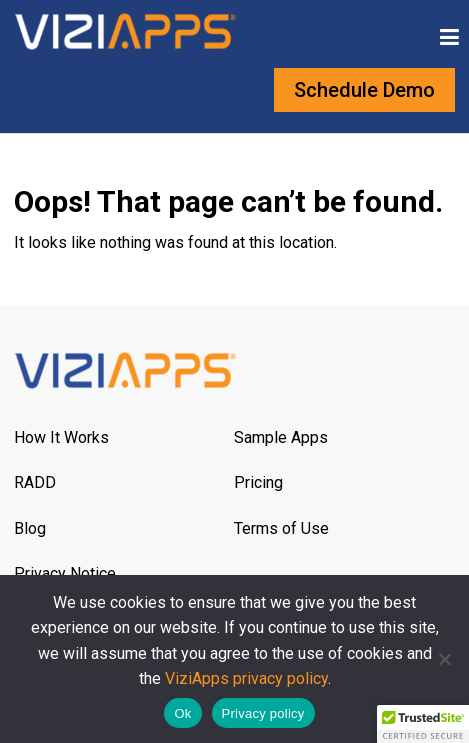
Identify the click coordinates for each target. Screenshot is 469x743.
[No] (444, 659)
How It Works (61, 437)
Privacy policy (263, 713)
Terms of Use (281, 528)
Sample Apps (281, 437)
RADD (35, 482)
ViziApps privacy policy (246, 678)
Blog (30, 528)
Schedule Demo (364, 90)
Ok (182, 713)
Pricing (258, 482)
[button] (423, 724)
